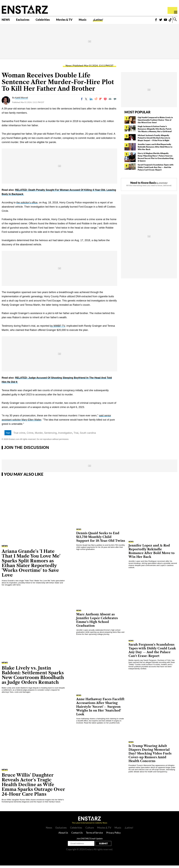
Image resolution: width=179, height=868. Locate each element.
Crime (30, 436)
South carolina (88, 436)
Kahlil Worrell (22, 100)
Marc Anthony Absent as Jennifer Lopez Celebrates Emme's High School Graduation (97, 623)
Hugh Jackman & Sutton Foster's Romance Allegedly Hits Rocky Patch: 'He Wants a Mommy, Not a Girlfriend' (155, 131)
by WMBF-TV (58, 328)
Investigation (65, 436)
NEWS (7, 21)
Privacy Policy (113, 835)
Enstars (25, 9)
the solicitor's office (27, 205)
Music (94, 21)
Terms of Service (94, 835)
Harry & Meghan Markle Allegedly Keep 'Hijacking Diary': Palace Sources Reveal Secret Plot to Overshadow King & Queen (156, 160)
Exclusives (26, 21)
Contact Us (77, 835)
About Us (63, 835)
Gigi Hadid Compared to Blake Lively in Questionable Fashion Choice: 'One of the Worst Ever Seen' (155, 123)
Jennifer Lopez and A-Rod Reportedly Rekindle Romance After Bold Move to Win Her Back (155, 149)
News (69, 68)
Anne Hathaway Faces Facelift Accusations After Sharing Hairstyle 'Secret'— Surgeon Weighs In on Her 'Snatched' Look (100, 709)
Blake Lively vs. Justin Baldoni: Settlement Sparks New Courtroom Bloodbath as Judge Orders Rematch (33, 678)
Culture (90, 830)
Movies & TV (73, 21)
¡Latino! (111, 21)
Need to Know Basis (143, 185)
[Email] (110, 102)
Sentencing (50, 436)
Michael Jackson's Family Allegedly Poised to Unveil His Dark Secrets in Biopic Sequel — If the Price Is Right (154, 140)
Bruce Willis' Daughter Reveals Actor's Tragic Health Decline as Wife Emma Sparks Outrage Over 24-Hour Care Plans (33, 787)
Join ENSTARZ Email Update (90, 841)
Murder (39, 436)
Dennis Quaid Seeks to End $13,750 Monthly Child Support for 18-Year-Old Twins (101, 540)
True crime (19, 436)
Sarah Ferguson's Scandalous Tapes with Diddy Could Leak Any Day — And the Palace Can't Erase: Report (156, 170)
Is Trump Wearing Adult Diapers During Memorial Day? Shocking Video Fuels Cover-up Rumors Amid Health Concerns (150, 756)
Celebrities (49, 21)
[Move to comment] (115, 102)
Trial (76, 436)
